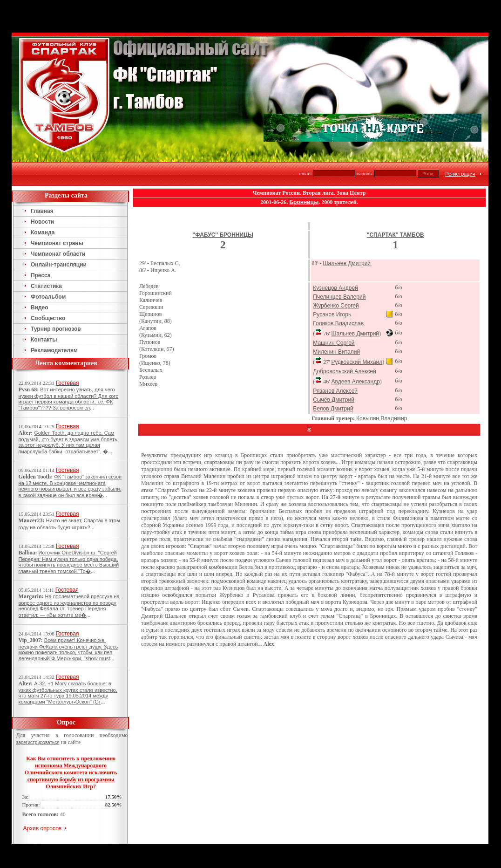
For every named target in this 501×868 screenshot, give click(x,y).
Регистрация (460, 174)
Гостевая (68, 383)
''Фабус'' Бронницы (223, 235)
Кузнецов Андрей (335, 288)
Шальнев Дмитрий (347, 263)
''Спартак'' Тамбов (396, 235)
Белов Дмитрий (333, 409)
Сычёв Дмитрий (334, 400)
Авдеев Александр (355, 382)
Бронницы (304, 202)
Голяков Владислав (338, 323)
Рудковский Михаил (357, 362)
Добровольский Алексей (345, 371)
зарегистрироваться (38, 742)
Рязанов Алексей (335, 391)
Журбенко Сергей (336, 306)
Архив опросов (43, 828)
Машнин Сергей (334, 343)
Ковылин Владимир (382, 418)
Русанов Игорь (332, 314)
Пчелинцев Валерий (339, 297)
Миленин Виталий (336, 352)
